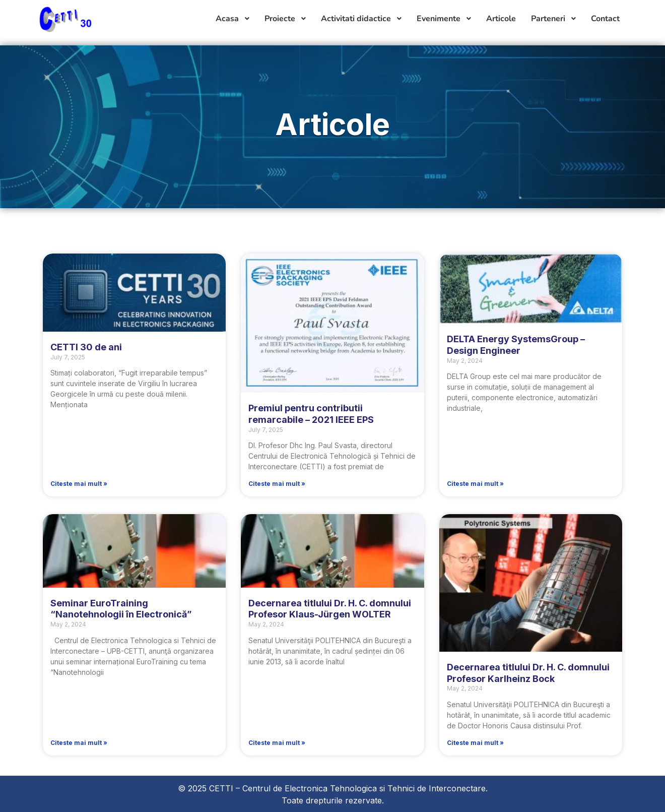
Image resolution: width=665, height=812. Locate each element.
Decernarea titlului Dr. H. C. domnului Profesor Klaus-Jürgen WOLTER (330, 609)
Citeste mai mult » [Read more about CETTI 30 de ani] (79, 484)
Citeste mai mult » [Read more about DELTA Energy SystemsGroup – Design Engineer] (475, 484)
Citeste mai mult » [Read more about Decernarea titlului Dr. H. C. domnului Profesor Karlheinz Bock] (475, 743)
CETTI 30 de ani (86, 347)
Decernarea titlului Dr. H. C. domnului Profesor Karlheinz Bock (528, 673)
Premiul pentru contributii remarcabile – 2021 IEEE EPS (311, 414)
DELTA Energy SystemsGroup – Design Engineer (516, 345)
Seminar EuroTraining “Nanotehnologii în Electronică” (121, 609)
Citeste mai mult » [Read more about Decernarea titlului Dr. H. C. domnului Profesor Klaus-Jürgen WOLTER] (277, 743)
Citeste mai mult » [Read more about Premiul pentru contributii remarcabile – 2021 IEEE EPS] (277, 484)
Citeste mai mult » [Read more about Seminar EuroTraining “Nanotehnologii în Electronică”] (79, 743)
